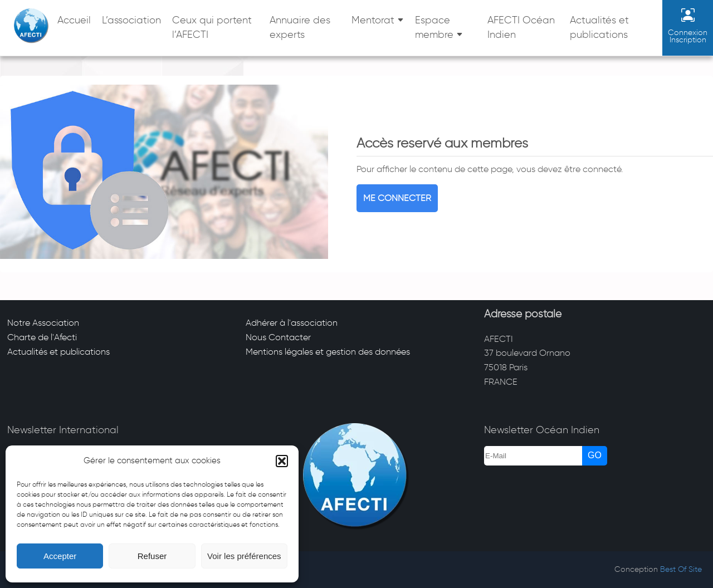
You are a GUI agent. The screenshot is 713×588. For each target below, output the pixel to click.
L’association (131, 20)
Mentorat (373, 20)
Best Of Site (681, 569)
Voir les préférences (244, 556)
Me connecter (397, 198)
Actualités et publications (599, 27)
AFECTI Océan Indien (521, 27)
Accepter (60, 556)
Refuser (152, 556)
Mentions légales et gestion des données (328, 352)
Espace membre (434, 27)
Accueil (74, 20)
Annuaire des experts (300, 27)
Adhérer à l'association (292, 323)
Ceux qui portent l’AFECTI (212, 27)
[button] (282, 461)
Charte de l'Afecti (42, 337)
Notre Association (43, 323)
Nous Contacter (278, 337)
